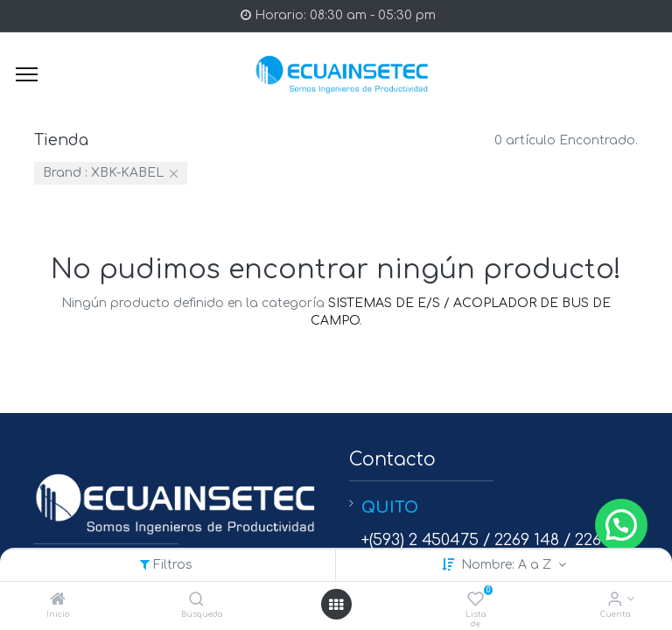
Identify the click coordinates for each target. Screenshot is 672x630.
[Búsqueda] (196, 601)
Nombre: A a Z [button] (508, 565)
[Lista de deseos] (476, 601)
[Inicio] (58, 601)
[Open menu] (336, 605)
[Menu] (27, 74)
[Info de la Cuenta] (615, 601)
